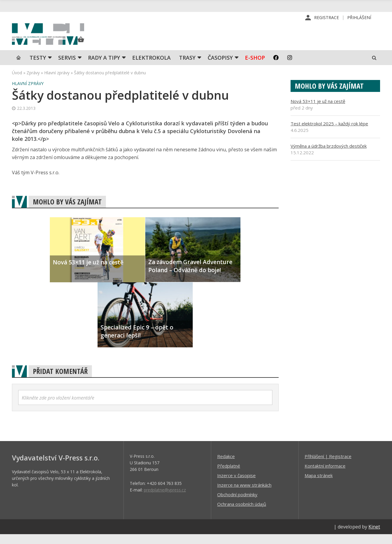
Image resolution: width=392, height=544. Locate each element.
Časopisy (220, 67)
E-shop (255, 67)
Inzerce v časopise (236, 485)
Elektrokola (151, 67)
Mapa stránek (319, 485)
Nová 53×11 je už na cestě (318, 111)
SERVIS (67, 67)
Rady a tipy (104, 67)
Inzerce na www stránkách (244, 494)
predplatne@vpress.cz (165, 499)
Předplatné (229, 475)
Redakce (226, 466)
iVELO (63, 39)
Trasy (187, 67)
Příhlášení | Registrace (328, 466)
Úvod (17, 82)
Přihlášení (359, 18)
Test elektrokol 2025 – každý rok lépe (329, 133)
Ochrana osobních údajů (242, 514)
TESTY (38, 67)
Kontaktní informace (325, 475)
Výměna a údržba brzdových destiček (329, 155)
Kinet (374, 536)
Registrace (327, 18)
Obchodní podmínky (237, 504)
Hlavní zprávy (57, 82)
